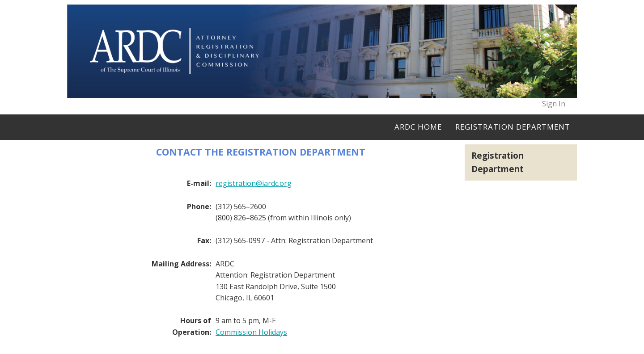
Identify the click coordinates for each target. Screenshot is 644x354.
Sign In (554, 104)
